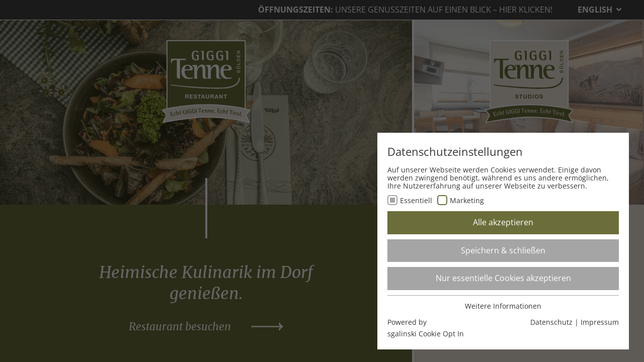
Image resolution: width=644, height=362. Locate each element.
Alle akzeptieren (503, 222)
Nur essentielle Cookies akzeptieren (503, 278)
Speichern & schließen (503, 250)
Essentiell (416, 200)
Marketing (467, 200)
